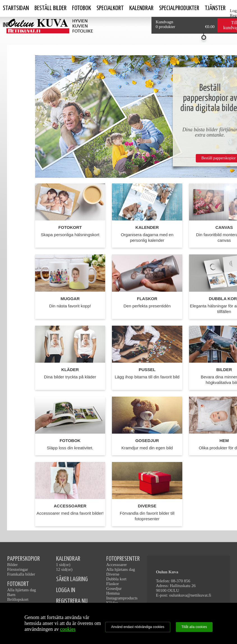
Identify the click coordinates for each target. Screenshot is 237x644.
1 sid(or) (63, 565)
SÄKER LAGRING (72, 579)
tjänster (215, 8)
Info (8, 25)
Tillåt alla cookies (194, 627)
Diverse (113, 574)
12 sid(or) (64, 569)
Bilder (13, 565)
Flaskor (113, 584)
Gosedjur (114, 588)
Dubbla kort (116, 579)
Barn (11, 595)
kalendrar (141, 8)
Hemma (113, 593)
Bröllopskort (18, 599)
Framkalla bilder (21, 574)
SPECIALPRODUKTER (179, 8)
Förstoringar (18, 569)
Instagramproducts (122, 598)
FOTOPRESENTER (123, 559)
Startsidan (16, 8)
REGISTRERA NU (72, 601)
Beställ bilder (50, 8)
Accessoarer (117, 565)
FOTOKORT (18, 584)
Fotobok (81, 8)
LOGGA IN (66, 590)
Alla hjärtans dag (22, 590)
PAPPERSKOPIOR (24, 559)
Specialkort (110, 8)
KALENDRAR (68, 559)
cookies (68, 629)
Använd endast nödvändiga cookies (138, 627)
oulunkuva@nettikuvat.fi (190, 595)
